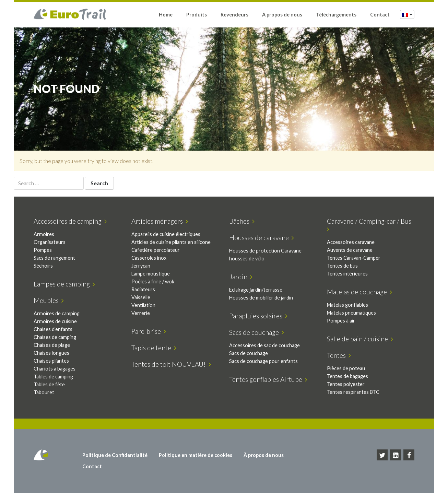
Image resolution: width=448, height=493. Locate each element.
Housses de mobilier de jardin (261, 298)
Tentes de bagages (347, 376)
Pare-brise (149, 331)
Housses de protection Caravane (265, 251)
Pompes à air (341, 321)
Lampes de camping (64, 284)
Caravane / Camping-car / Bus (370, 225)
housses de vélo (247, 259)
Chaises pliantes (51, 361)
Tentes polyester (346, 384)
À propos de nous (282, 15)
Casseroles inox (149, 258)
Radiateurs (143, 289)
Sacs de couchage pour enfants (263, 361)
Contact (380, 15)
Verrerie (141, 313)
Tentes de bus (342, 266)
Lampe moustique (151, 274)
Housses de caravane (262, 238)
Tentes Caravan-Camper (354, 258)
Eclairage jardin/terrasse (256, 290)
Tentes (339, 355)
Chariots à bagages (55, 369)
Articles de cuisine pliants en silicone (171, 242)
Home (166, 15)
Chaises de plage (52, 345)
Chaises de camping (55, 337)
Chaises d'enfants (53, 329)
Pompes (43, 250)
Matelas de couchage (359, 292)
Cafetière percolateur (156, 250)
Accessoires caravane (351, 242)
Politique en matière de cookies (196, 455)
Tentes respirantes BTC (353, 392)
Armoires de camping (57, 313)
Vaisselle (141, 297)
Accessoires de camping (70, 221)
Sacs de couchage (257, 332)
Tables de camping (53, 377)
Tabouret (44, 392)
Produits (197, 15)
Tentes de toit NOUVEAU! (171, 364)
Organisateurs (50, 242)
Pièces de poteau (346, 368)
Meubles (49, 300)
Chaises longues (51, 353)
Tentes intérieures (347, 274)
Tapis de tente (154, 348)
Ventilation (143, 305)
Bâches (242, 221)
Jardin (241, 277)
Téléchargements (336, 15)
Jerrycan (141, 266)
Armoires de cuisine (55, 321)
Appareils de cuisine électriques (166, 234)
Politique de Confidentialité (115, 455)
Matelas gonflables (347, 305)
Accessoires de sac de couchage (264, 345)
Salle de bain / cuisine (360, 339)
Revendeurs (234, 15)
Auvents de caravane (350, 250)
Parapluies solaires (258, 316)
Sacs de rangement (54, 258)
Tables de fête (49, 384)
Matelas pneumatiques (351, 313)
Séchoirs (43, 266)
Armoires (44, 234)
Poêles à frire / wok (153, 281)
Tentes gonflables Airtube (268, 379)
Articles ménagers (160, 221)
